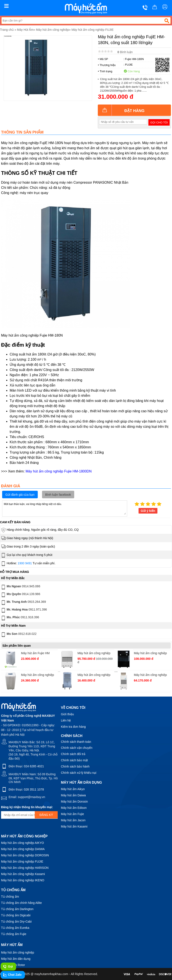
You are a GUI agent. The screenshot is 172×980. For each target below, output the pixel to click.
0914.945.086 (20, 587)
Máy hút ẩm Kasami (74, 826)
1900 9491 (25, 563)
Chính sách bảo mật (74, 760)
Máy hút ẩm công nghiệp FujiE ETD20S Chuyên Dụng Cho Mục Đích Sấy (94, 654)
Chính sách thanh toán (76, 742)
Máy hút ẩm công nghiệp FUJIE (93, 30)
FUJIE (129, 65)
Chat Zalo (12, 975)
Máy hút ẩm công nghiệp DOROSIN (25, 855)
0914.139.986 (20, 595)
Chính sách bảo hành (75, 766)
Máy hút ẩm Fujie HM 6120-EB (35, 654)
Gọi (8, 967)
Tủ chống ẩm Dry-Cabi (16, 922)
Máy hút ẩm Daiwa (73, 795)
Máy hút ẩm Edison (74, 808)
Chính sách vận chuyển (77, 748)
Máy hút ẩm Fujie (72, 814)
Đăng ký (46, 815)
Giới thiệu (67, 714)
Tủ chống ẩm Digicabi (16, 915)
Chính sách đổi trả (73, 754)
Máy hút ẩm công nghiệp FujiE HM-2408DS (150, 675)
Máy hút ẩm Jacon (73, 820)
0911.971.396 (24, 610)
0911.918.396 (20, 618)
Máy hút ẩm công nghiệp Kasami (23, 874)
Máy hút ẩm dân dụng (16, 959)
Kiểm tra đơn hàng (73, 727)
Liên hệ (66, 720)
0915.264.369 (23, 603)
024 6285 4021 (34, 766)
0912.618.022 (18, 635)
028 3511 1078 (34, 789)
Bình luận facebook (58, 495)
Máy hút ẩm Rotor (13, 965)
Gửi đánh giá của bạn (20, 495)
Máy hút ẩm (12, 945)
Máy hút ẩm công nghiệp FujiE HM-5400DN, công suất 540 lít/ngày (150, 654)
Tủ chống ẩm (10, 897)
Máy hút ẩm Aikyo (73, 789)
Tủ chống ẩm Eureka (15, 928)
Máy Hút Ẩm (25, 30)
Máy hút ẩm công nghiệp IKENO (23, 880)
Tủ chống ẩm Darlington (17, 909)
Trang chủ (7, 30)
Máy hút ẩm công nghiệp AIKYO (23, 843)
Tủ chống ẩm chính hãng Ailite (21, 903)
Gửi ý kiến (148, 511)
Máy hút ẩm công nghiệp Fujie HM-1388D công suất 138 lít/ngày (39, 675)
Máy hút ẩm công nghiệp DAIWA (23, 849)
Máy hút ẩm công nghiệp (53, 30)
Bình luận (125, 52)
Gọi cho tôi (159, 122)
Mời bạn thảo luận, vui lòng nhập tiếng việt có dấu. (65, 508)
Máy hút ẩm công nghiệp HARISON (25, 868)
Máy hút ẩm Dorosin (74, 802)
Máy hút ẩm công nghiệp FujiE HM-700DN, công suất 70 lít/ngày (94, 675)
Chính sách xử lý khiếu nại (79, 773)
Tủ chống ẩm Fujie (14, 934)
